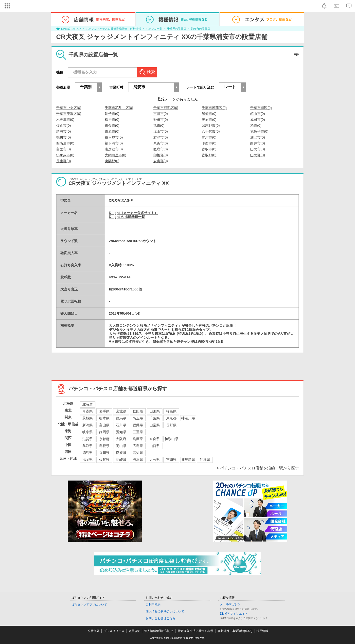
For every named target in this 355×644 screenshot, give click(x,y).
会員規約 (134, 631)
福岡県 (88, 460)
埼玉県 (138, 418)
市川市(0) (161, 114)
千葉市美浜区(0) (69, 114)
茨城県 (88, 418)
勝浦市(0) (63, 131)
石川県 (121, 425)
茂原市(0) (209, 120)
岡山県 (121, 446)
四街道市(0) (65, 143)
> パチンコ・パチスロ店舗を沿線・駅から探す (258, 468)
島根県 (104, 446)
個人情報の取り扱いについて (165, 611)
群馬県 (121, 418)
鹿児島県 (188, 460)
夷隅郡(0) (112, 161)
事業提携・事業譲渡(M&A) (235, 631)
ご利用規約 (153, 605)
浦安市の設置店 (201, 29)
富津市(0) (209, 137)
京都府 (104, 439)
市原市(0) (112, 131)
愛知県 (121, 432)
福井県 (138, 425)
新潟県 (88, 425)
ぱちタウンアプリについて (89, 605)
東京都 (171, 418)
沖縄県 (205, 460)
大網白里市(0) (115, 155)
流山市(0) (161, 131)
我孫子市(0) (259, 131)
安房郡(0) (161, 161)
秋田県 (138, 411)
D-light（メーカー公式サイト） (133, 213)
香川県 (104, 453)
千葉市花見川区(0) (119, 108)
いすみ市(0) (65, 155)
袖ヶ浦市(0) (114, 143)
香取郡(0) (209, 155)
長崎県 (121, 460)
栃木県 (104, 418)
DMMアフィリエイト (234, 614)
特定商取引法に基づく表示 (195, 631)
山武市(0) (257, 149)
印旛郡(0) (161, 155)
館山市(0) (257, 114)
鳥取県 (88, 446)
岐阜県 (88, 432)
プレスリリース (114, 631)
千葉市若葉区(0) (214, 108)
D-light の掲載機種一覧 (127, 217)
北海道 (88, 404)
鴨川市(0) (63, 137)
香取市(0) (209, 149)
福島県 (171, 411)
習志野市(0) (211, 125)
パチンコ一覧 (154, 29)
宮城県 (121, 411)
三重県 (138, 432)
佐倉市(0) (63, 125)
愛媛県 (121, 453)
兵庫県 (138, 439)
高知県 (138, 453)
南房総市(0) (114, 149)
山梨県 (155, 425)
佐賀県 (104, 460)
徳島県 (88, 453)
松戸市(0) (112, 120)
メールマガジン (230, 604)
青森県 (88, 411)
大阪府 (121, 439)
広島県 (138, 446)
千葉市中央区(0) (69, 108)
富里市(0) (63, 149)
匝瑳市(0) (161, 149)
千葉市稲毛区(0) (166, 108)
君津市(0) (161, 137)
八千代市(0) (211, 131)
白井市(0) (257, 143)
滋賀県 (88, 439)
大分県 (155, 460)
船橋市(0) (209, 114)
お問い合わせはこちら (160, 618)
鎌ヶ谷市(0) (114, 137)
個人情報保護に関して (159, 631)
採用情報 (262, 631)
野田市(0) (161, 120)
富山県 (104, 425)
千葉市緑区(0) (261, 108)
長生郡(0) (63, 161)
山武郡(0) (257, 155)
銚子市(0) (112, 114)
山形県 (155, 411)
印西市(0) (209, 143)
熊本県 (138, 460)
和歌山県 (171, 439)
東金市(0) (112, 125)
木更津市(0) (65, 120)
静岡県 (104, 432)
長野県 (171, 425)
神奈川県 (188, 418)
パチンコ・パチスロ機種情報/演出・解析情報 (114, 29)
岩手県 (104, 411)
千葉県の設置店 (177, 29)
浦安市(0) (257, 137)
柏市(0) (256, 125)
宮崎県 (171, 460)
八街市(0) (161, 143)
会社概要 (94, 631)
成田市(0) (257, 120)
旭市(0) (159, 125)
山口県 (155, 446)
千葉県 (155, 418)
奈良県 (155, 439)
